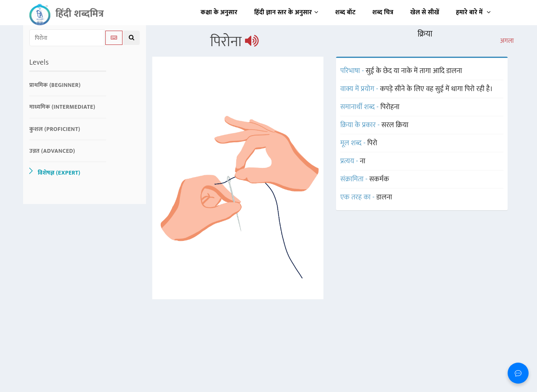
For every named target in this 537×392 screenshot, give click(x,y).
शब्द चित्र (383, 12)
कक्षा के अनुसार (219, 12)
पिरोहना (390, 107)
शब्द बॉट (345, 12)
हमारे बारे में (473, 12)
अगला (507, 41)
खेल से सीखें (425, 12)
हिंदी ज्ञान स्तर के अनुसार (286, 12)
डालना (384, 197)
